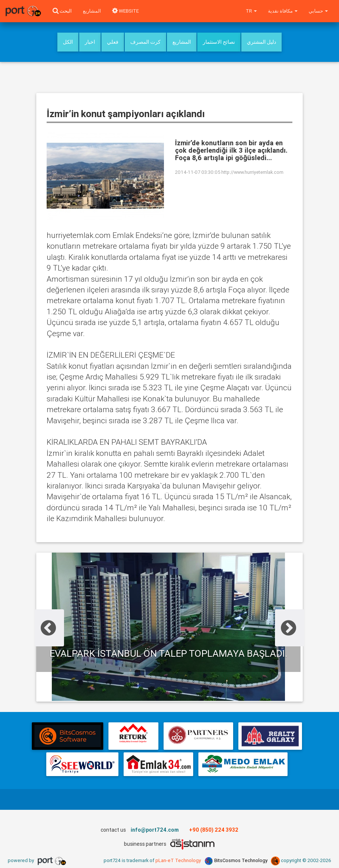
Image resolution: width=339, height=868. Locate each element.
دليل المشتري (261, 42)
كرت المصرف (145, 42)
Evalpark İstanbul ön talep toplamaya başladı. (168, 653)
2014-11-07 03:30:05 (198, 172)
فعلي (113, 42)
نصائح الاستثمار (219, 42)
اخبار (90, 42)
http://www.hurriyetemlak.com (252, 172)
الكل (68, 42)
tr (251, 11)
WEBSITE (125, 11)
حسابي (318, 11)
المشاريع (92, 11)
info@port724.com (155, 830)
